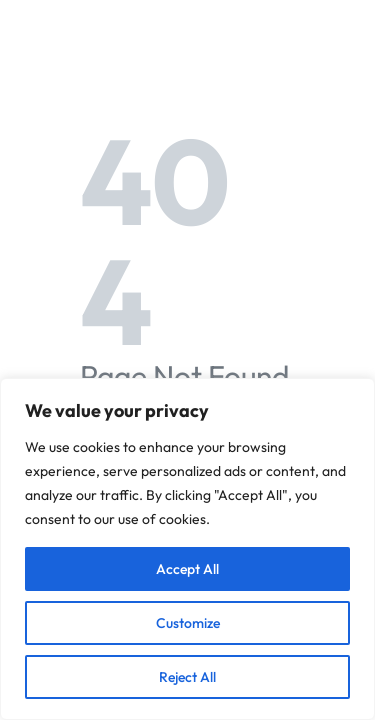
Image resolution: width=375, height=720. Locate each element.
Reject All (187, 677)
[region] (187, 549)
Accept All (187, 569)
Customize (188, 623)
